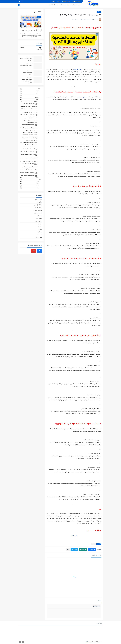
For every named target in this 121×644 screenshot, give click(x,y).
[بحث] (19, 5)
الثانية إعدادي (38, 208)
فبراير (37, 93)
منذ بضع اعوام (38, 29)
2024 (39, 95)
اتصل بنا (53, 1)
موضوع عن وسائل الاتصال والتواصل (26, 59)
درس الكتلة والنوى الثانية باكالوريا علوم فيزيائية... (29, 108)
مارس (37, 184)
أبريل (37, 182)
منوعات (39, 235)
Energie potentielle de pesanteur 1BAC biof (29, 102)
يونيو (37, 91)
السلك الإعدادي (73, 5)
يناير (38, 188)
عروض (99, 12)
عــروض (80, 5)
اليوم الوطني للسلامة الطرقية (28, 73)
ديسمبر (37, 97)
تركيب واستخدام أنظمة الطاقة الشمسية (30, 129)
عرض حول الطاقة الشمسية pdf (32, 131)
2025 (39, 89)
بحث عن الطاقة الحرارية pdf (32, 123)
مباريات (39, 232)
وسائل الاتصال (83, 97)
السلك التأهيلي (62, 5)
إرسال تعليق (96, 606)
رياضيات (39, 224)
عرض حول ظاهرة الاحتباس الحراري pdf (30, 133)
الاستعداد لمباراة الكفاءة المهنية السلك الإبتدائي (29, 142)
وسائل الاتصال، (78, 70)
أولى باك (39, 202)
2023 (39, 180)
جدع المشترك (37, 213)
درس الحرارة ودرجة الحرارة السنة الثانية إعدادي (29, 106)
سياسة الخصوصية (76, 1)
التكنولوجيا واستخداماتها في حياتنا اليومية (30, 134)
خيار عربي (38, 218)
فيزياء (39, 229)
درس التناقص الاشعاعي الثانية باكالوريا (30, 166)
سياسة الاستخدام (66, 1)
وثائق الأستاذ (38, 237)
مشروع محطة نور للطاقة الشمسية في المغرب (29, 127)
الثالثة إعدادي (37, 205)
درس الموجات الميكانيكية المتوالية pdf (31, 121)
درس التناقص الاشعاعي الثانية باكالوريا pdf (30, 113)
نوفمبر (37, 99)
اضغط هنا (74, 536)
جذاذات (39, 216)
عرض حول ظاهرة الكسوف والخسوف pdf (30, 147)
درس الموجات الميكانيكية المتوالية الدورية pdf (29, 119)
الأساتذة (53, 5)
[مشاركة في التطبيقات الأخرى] (68, 549)
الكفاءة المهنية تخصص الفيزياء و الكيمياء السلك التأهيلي (27, 81)
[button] (92, 549)
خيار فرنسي (38, 221)
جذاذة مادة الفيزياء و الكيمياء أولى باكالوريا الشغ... (29, 162)
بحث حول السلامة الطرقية (26, 65)
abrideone (88, 642)
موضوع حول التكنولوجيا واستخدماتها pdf (30, 136)
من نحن (59, 1)
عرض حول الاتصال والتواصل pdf (32, 31)
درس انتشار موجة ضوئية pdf (32, 117)
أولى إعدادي (38, 199)
